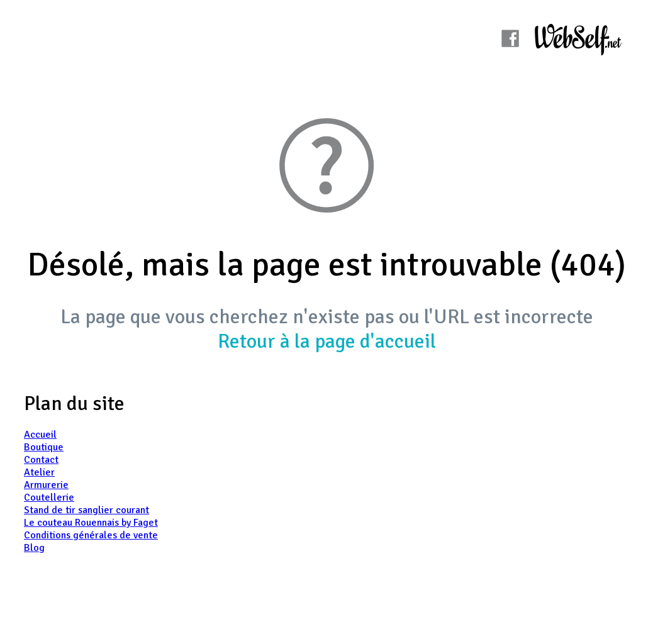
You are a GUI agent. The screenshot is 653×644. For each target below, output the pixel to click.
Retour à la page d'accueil (327, 341)
